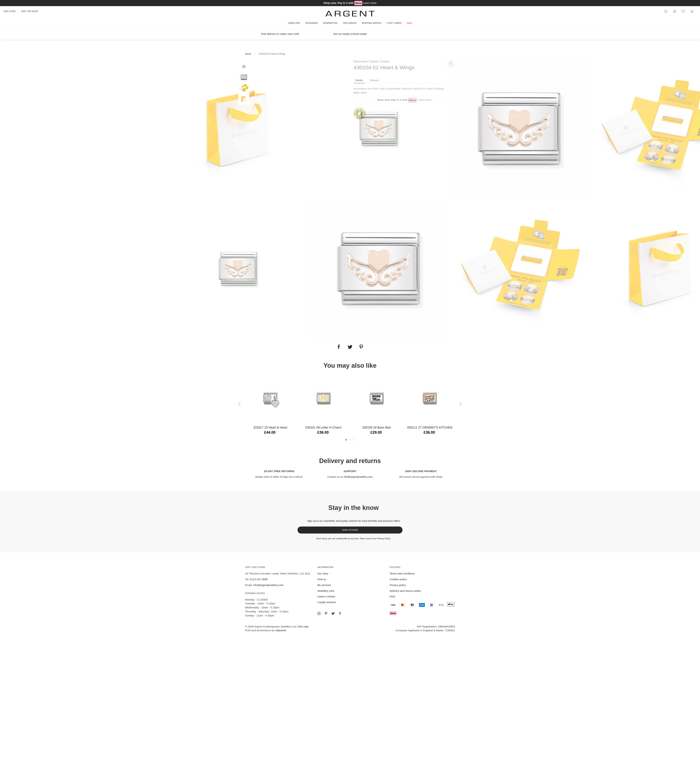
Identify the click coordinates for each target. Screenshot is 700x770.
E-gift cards (394, 23)
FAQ (392, 596)
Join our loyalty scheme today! (350, 34)
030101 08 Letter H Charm (323, 428)
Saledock (281, 630)
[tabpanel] (238, 129)
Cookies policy (398, 579)
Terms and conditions (402, 573)
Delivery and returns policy (405, 591)
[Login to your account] (675, 11)
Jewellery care (326, 591)
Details (359, 80)
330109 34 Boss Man (377, 428)
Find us (322, 579)
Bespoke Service (372, 23)
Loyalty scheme (327, 602)
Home (248, 54)
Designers (312, 23)
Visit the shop (29, 11)
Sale (410, 23)
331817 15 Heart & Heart (270, 428)
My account (324, 585)
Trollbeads (350, 23)
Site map (303, 626)
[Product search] (666, 11)
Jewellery (294, 23)
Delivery (374, 80)
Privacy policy (398, 585)
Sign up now (350, 530)
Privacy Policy (384, 539)
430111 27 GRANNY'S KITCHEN (430, 428)
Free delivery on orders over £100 (280, 34)
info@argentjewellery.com (358, 477)
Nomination (330, 23)
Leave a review (326, 596)
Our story (10, 11)
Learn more (370, 3)
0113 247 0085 (259, 579)
